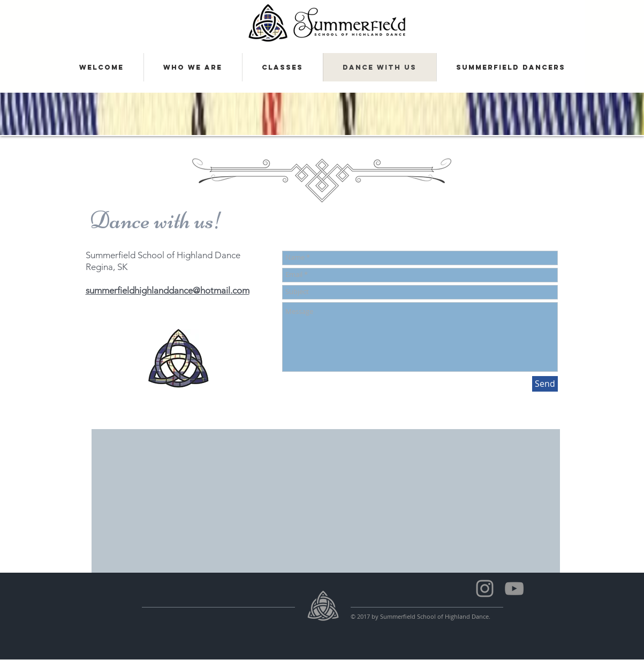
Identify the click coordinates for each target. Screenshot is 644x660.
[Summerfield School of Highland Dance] (514, 588)
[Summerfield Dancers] (485, 588)
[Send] (545, 384)
